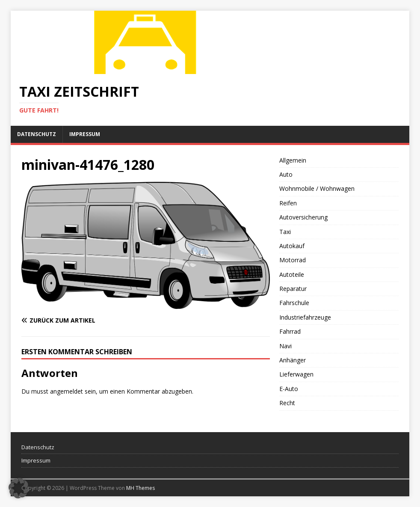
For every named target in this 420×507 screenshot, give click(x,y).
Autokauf (292, 246)
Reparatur (293, 289)
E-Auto (289, 389)
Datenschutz (37, 134)
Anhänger (293, 360)
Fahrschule (294, 303)
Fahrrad (290, 331)
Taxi (285, 232)
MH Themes (140, 488)
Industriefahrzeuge (305, 317)
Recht (287, 403)
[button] (19, 488)
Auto (286, 174)
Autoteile (292, 274)
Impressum (85, 134)
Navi (285, 346)
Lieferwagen (296, 374)
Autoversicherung (303, 217)
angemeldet (67, 391)
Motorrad (293, 260)
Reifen (288, 203)
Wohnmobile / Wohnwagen (317, 188)
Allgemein (293, 160)
